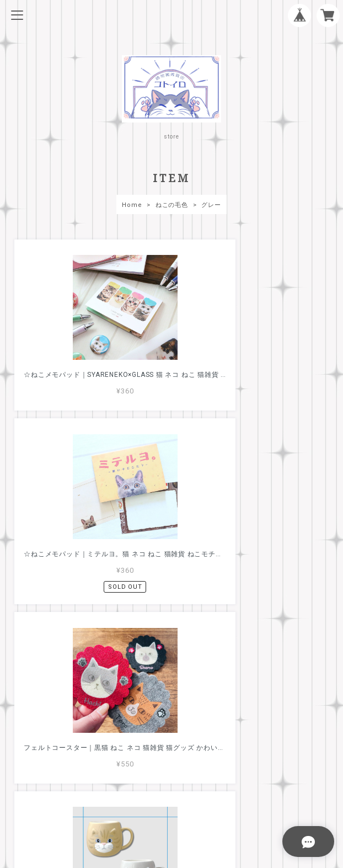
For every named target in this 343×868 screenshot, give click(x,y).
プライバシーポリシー (171, 782)
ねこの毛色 (172, 205)
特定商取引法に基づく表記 (171, 797)
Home (132, 205)
